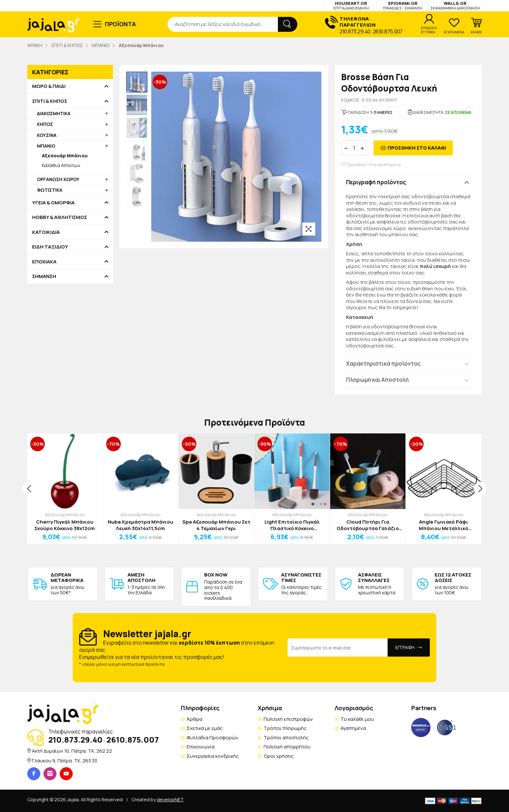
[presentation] (29, 489)
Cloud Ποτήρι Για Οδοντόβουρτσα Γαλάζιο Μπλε (368, 525)
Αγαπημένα (353, 728)
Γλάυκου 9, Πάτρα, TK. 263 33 (64, 761)
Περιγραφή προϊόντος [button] (376, 182)
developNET (170, 800)
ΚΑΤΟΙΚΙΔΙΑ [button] (46, 232)
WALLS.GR (455, 5)
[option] (137, 82)
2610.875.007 (388, 31)
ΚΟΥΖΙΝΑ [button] (47, 135)
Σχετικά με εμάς (205, 728)
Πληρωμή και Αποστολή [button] (377, 380)
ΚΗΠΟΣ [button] (45, 124)
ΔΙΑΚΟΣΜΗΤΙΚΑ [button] (54, 113)
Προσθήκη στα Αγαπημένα (371, 165)
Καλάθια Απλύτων (61, 165)
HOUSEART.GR (351, 5)
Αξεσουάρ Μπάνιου (65, 515)
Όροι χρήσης (279, 756)
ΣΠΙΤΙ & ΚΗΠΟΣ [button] (50, 101)
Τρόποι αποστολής (286, 738)
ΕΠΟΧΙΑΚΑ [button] (44, 262)
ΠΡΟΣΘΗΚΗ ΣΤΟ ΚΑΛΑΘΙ (417, 148)
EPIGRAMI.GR (403, 5)
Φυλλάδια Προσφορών (212, 738)
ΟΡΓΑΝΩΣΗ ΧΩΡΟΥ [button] (58, 179)
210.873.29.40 (355, 31)
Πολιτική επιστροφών (288, 719)
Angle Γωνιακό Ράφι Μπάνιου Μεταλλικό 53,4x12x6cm (444, 525)
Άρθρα (194, 719)
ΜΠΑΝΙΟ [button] (46, 146)
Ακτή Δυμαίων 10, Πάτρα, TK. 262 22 (72, 751)
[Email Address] (338, 648)
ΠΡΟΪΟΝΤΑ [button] (121, 24)
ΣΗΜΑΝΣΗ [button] (44, 276)
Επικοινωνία (201, 747)
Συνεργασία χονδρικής (213, 756)
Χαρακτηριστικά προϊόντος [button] (383, 364)
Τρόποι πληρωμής (285, 728)
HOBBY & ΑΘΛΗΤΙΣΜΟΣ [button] (60, 217)
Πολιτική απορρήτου (287, 747)
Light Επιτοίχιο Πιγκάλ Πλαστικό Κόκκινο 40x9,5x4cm (292, 525)
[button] (476, 26)
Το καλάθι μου (357, 719)
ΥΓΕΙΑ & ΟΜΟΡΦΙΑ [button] (53, 203)
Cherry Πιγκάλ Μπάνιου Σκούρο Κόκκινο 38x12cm (65, 525)
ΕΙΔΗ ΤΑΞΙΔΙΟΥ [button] (50, 247)
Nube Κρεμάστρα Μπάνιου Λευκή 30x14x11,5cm (141, 525)
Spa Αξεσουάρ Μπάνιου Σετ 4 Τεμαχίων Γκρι (216, 525)
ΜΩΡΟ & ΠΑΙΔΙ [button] (49, 86)
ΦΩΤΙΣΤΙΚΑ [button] (50, 190)
